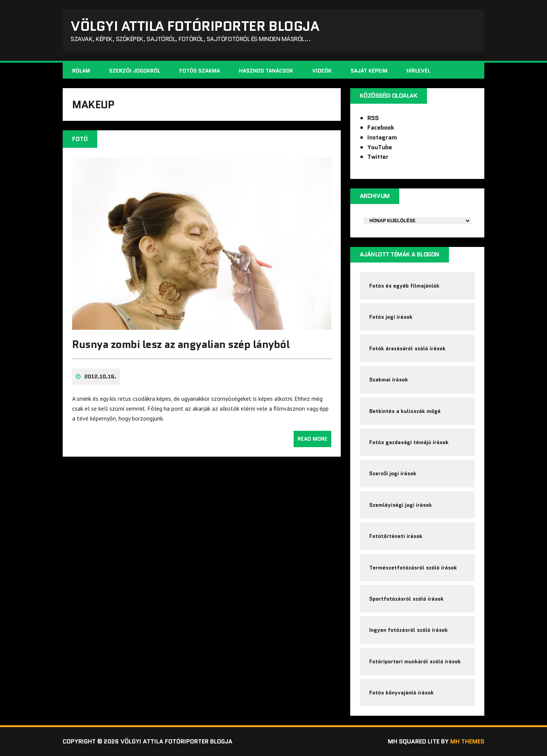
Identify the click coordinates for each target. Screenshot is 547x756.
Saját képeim (369, 71)
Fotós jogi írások (391, 317)
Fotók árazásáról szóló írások (407, 348)
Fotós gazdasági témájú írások (409, 442)
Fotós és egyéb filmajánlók (404, 286)
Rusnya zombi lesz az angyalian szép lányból (181, 344)
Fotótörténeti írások (396, 536)
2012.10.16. (100, 376)
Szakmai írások (389, 380)
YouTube (380, 147)
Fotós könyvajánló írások (402, 693)
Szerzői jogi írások (393, 473)
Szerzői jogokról (135, 71)
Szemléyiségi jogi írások (401, 505)
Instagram (382, 137)
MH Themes (467, 741)
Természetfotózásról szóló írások (413, 568)
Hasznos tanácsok (266, 71)
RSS (373, 118)
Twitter (378, 157)
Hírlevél (418, 71)
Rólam (81, 71)
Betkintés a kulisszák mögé (405, 411)
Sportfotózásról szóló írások (406, 599)
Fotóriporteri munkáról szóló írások (415, 661)
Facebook (381, 127)
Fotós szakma (200, 71)
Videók (322, 71)
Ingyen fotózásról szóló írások (409, 630)
